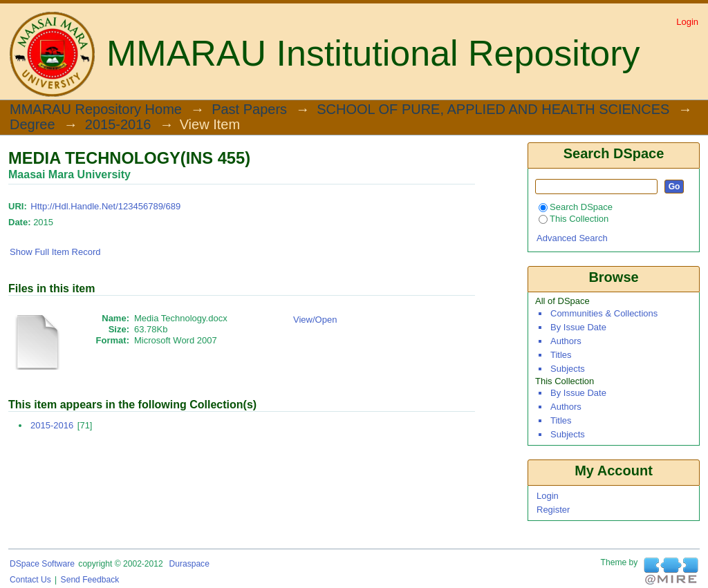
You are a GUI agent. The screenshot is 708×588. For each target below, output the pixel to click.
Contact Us (30, 580)
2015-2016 (118, 125)
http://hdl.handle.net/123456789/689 (105, 206)
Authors (566, 341)
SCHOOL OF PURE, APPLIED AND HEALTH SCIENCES (493, 110)
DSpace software (42, 564)
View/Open (315, 320)
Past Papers (249, 110)
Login (687, 22)
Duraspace (189, 564)
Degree (32, 125)
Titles (561, 355)
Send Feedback (90, 580)
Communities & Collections (604, 313)
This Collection (574, 219)
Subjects (568, 369)
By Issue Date (578, 327)
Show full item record (55, 252)
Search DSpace (576, 207)
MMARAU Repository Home (96, 110)
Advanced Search (572, 238)
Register (553, 510)
